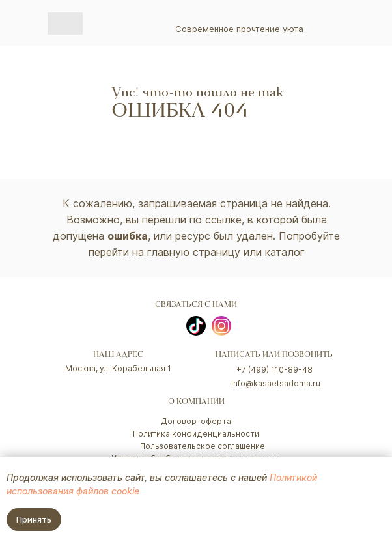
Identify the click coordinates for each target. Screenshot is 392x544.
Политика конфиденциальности (196, 434)
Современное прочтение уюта (239, 29)
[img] (65, 23)
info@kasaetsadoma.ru (276, 383)
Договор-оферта (196, 421)
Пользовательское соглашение (203, 446)
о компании (196, 403)
